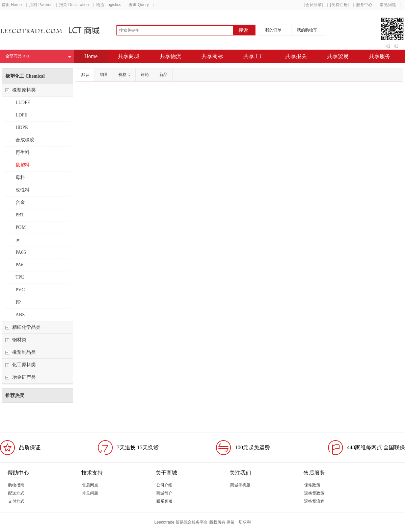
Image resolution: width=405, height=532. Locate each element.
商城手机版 (240, 485)
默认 (85, 75)
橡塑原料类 (24, 90)
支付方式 (16, 501)
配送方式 (16, 493)
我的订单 (273, 30)
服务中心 (364, 5)
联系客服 (164, 501)
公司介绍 (164, 485)
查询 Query (139, 5)
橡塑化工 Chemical (25, 76)
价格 (124, 75)
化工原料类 (24, 365)
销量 (104, 75)
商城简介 (164, 493)
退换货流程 (314, 501)
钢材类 (19, 340)
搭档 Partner (40, 5)
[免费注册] (339, 5)
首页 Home (12, 5)
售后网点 (90, 485)
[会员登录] (314, 5)
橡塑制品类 (24, 352)
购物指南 (16, 485)
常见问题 (388, 5)
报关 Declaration (74, 5)
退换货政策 (314, 493)
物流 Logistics (109, 5)
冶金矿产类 (24, 377)
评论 (145, 75)
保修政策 (312, 485)
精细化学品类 (26, 327)
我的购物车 (307, 30)
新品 (163, 75)
